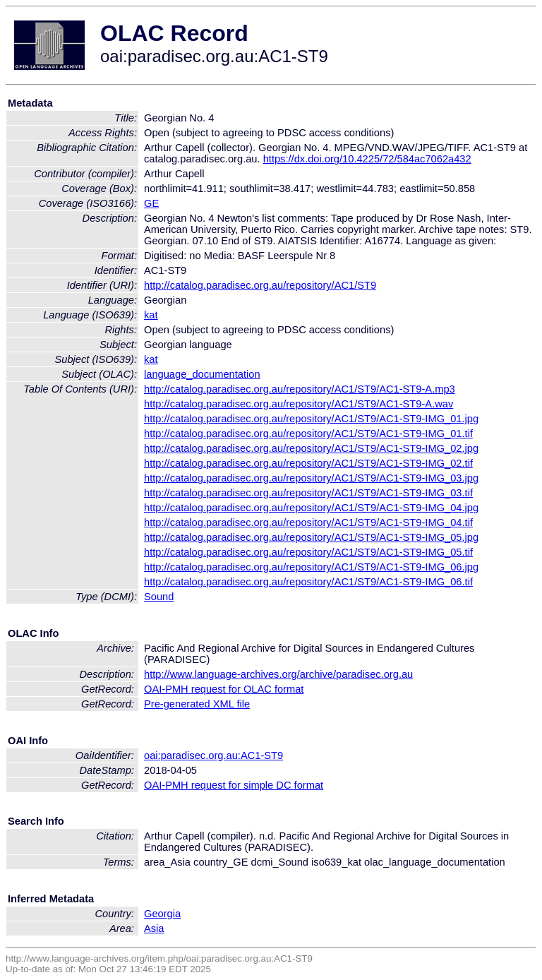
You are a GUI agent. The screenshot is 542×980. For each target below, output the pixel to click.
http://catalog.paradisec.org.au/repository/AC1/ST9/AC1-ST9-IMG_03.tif (308, 493)
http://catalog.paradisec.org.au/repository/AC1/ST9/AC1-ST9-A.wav (299, 404)
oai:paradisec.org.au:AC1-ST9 (213, 755)
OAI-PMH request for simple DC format (234, 785)
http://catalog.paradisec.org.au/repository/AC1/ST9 (260, 285)
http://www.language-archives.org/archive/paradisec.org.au (278, 674)
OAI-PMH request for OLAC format (224, 689)
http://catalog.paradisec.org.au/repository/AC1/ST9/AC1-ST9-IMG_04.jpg (311, 508)
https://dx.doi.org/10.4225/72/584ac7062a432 (367, 159)
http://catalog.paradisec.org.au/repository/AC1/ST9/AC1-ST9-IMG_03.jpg (311, 478)
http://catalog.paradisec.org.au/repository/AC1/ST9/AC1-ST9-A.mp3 (300, 389)
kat (151, 315)
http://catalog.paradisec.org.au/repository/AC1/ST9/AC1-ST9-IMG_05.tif (308, 552)
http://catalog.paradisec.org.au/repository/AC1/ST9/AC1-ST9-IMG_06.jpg (311, 567)
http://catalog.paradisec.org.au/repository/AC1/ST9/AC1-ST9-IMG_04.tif (308, 522)
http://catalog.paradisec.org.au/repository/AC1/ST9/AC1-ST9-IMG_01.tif (308, 434)
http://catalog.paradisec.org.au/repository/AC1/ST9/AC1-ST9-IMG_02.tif (308, 463)
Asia (154, 928)
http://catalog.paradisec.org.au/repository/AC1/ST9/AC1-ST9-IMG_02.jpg (311, 448)
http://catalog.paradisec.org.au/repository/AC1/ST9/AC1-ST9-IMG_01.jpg (311, 419)
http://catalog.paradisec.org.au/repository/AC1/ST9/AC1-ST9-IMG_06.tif (308, 582)
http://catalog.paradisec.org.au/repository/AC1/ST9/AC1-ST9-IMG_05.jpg (311, 537)
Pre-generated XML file (197, 704)
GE (151, 203)
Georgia (162, 914)
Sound (159, 597)
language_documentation (202, 374)
